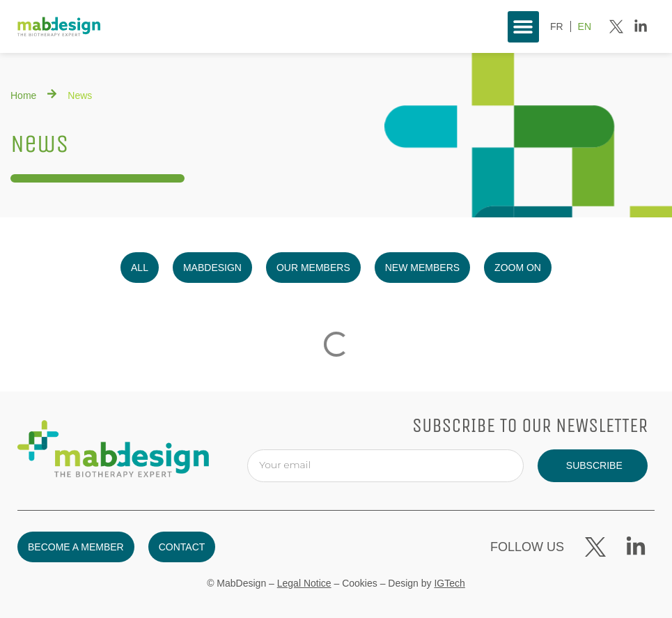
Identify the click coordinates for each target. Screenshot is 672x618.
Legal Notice (304, 583)
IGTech (449, 583)
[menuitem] (557, 26)
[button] (523, 27)
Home (23, 95)
